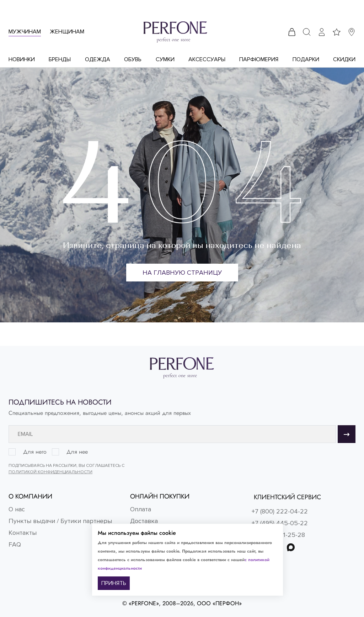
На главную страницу (182, 273)
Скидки (344, 59)
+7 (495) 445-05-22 (280, 523)
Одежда (98, 59)
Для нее (77, 452)
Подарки (306, 59)
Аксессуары (207, 59)
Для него (35, 452)
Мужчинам (25, 32)
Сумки (165, 59)
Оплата (141, 509)
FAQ (15, 544)
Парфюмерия (259, 59)
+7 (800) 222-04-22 (280, 511)
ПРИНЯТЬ (114, 583)
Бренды (60, 59)
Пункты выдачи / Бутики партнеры (60, 521)
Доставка (144, 521)
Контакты (23, 533)
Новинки (22, 59)
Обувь (133, 59)
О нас (17, 509)
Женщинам (67, 32)
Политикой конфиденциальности (50, 472)
